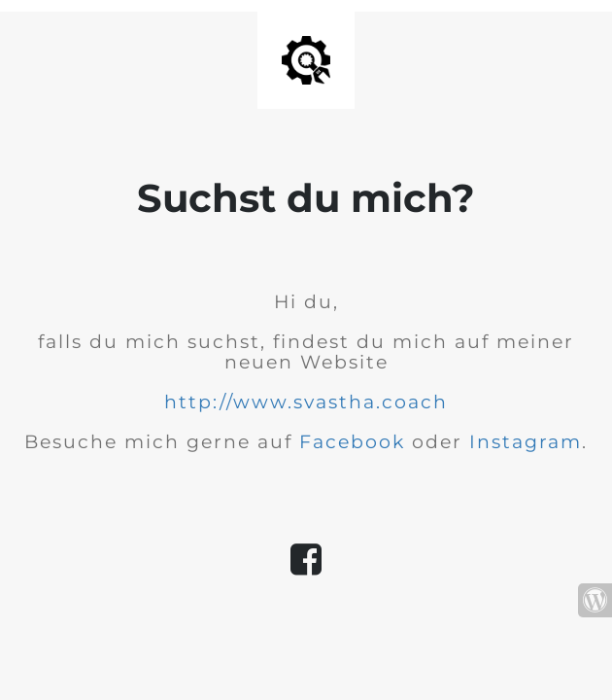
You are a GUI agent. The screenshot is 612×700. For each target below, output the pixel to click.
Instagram (526, 442)
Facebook (352, 442)
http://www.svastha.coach (306, 402)
